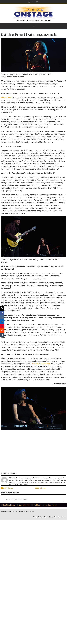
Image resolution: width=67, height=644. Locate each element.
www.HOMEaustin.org (41, 364)
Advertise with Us (60, 517)
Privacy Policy (38, 517)
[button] (34, 26)
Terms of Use (48, 517)
